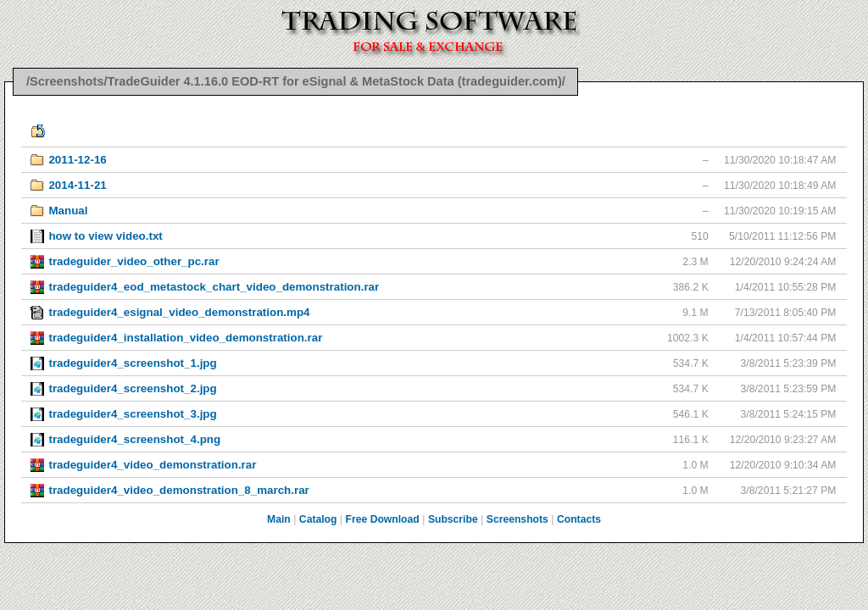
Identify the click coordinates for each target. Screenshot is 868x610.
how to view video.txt (105, 236)
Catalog (318, 519)
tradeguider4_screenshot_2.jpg (132, 388)
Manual (68, 211)
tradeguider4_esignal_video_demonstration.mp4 (179, 312)
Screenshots (517, 519)
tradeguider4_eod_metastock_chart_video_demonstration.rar (214, 287)
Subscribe (453, 519)
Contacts (579, 519)
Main (279, 519)
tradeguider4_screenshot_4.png (134, 439)
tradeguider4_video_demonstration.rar (152, 465)
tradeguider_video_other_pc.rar (134, 261)
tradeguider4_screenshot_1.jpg (132, 363)
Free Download (383, 519)
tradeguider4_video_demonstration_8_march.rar (178, 490)
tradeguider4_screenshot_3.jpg (132, 414)
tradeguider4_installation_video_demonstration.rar (185, 338)
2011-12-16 (77, 160)
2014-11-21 (77, 185)
